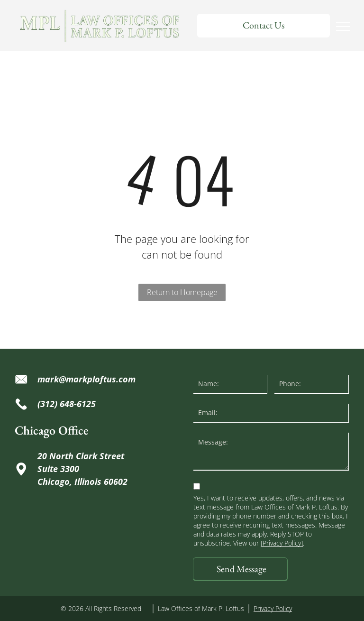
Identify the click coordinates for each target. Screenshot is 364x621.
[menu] (343, 27)
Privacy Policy (273, 608)
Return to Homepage (182, 292)
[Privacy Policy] (282, 543)
